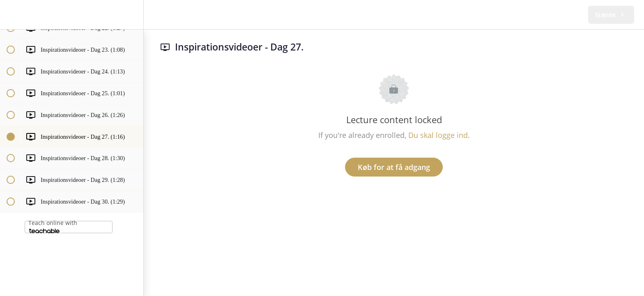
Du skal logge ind (438, 135)
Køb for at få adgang (394, 167)
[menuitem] (133, 15)
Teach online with (53, 226)
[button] (10, 15)
